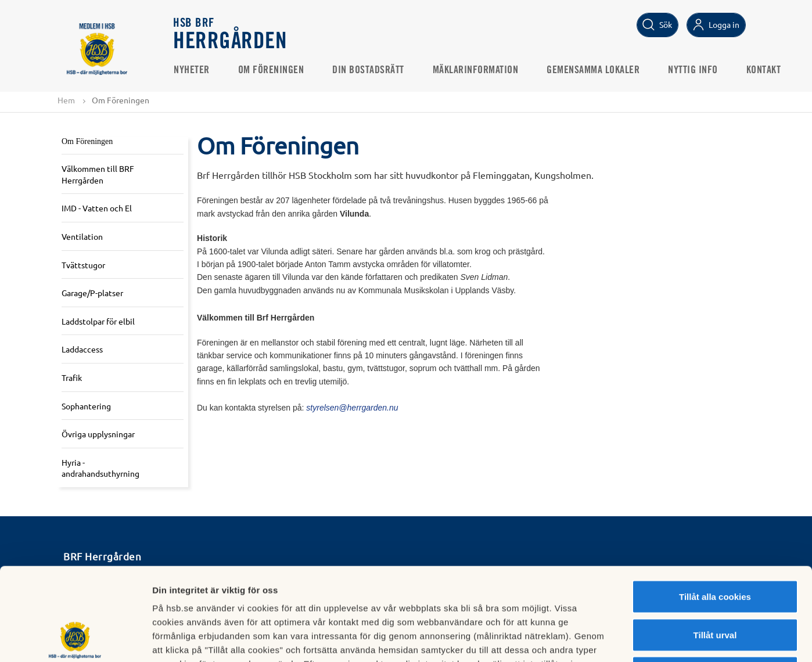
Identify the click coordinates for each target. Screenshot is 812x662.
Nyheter (192, 70)
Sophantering (86, 406)
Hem (66, 100)
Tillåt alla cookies (715, 510)
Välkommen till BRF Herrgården (98, 174)
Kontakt (764, 70)
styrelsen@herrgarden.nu (352, 408)
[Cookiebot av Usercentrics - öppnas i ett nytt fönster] (75, 639)
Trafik (72, 377)
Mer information (618, 639)
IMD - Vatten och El (97, 208)
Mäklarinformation (476, 70)
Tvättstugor (83, 265)
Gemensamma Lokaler (593, 70)
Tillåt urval (715, 548)
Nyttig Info (693, 70)
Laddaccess (82, 349)
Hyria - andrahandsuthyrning (100, 468)
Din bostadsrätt (368, 70)
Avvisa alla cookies (715, 586)
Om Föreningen (271, 70)
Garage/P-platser (92, 293)
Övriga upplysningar (98, 434)
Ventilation (82, 236)
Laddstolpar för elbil (98, 321)
